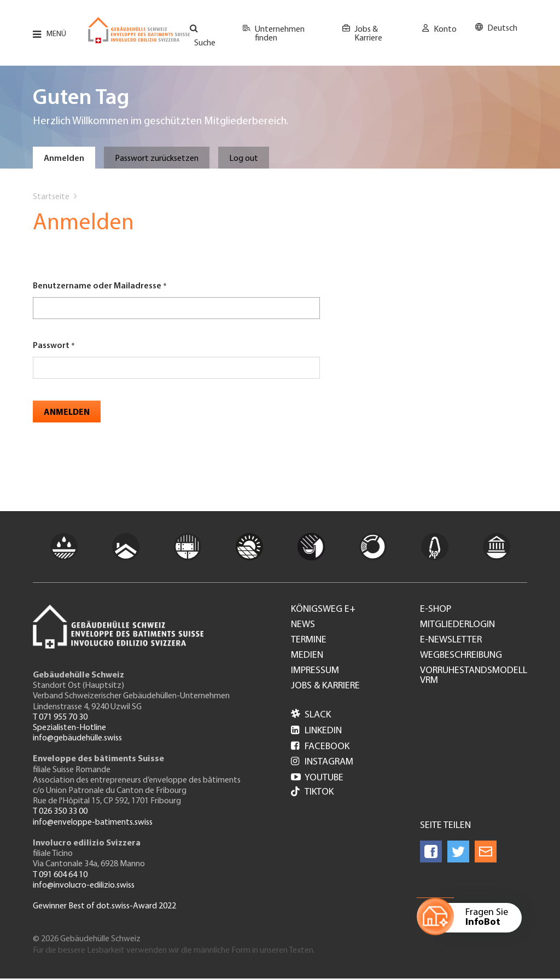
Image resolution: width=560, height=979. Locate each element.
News (303, 625)
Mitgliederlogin (457, 625)
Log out (244, 159)
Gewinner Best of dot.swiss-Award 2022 (104, 906)
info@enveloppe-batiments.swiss (93, 822)
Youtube (317, 778)
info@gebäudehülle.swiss (77, 738)
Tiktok (312, 793)
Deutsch (502, 28)
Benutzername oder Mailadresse (97, 286)
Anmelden (64, 159)
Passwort (51, 346)
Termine (309, 640)
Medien (307, 656)
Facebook (320, 747)
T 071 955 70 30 (60, 717)
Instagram (322, 762)
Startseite (51, 197)
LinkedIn (316, 731)
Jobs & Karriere (368, 34)
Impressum (315, 671)
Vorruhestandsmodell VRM (474, 676)
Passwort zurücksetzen (157, 159)
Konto (445, 30)
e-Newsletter (451, 640)
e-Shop (436, 610)
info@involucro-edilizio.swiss (84, 885)
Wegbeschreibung (461, 656)
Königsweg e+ (323, 610)
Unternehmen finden (280, 34)
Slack (311, 715)
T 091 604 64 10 (60, 875)
